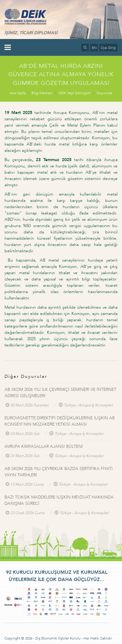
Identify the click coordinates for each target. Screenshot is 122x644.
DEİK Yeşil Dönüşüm (74, 93)
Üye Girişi (108, 48)
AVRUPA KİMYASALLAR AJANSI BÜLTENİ (44, 446)
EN (94, 48)
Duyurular (105, 93)
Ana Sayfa (17, 93)
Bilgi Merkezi (42, 93)
